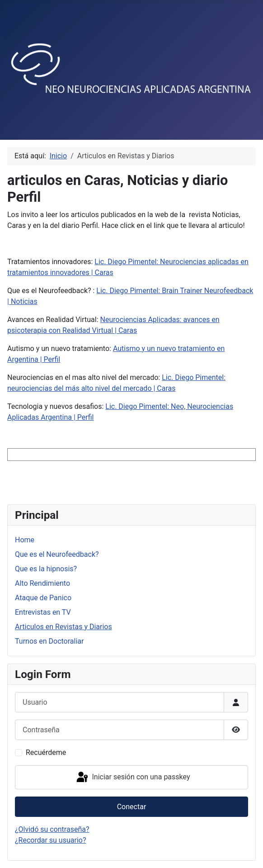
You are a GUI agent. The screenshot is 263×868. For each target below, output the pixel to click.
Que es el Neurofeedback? (57, 554)
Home (25, 540)
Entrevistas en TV (43, 612)
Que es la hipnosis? (46, 569)
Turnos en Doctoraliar (49, 641)
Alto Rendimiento (42, 583)
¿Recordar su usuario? (50, 840)
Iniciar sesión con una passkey (133, 778)
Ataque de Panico (43, 598)
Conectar (132, 807)
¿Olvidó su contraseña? (52, 829)
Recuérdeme (46, 752)
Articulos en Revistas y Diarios (63, 627)
